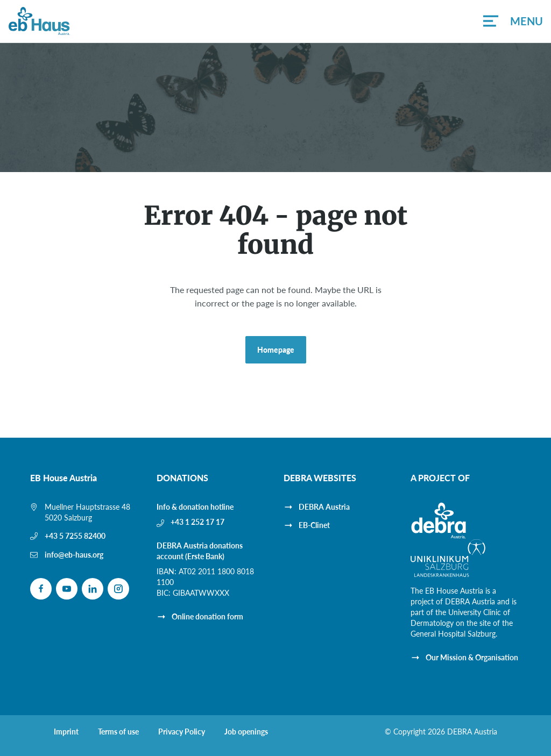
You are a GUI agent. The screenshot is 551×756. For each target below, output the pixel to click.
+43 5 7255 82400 (75, 536)
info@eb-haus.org (74, 555)
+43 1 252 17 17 (197, 522)
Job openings (246, 732)
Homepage (276, 350)
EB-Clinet (314, 525)
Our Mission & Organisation (472, 657)
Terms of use (118, 732)
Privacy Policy (182, 732)
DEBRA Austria (324, 507)
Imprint (66, 732)
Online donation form (207, 616)
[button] (513, 21)
